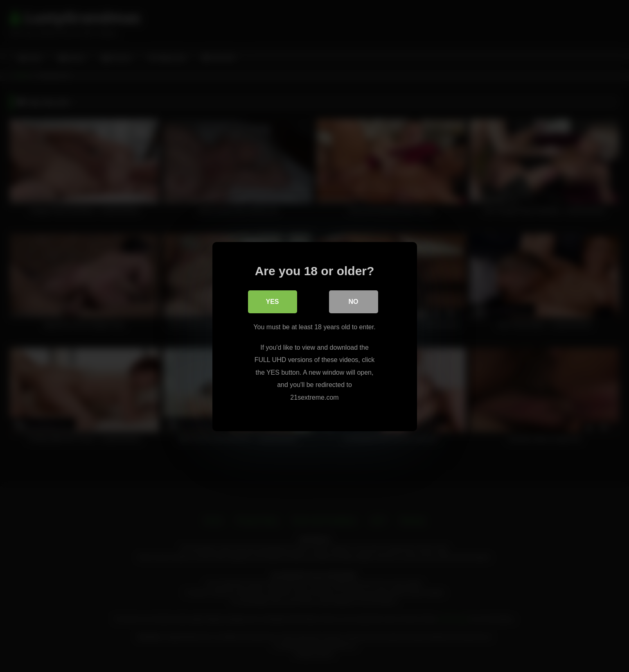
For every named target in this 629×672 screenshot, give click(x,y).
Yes (272, 301)
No (354, 301)
